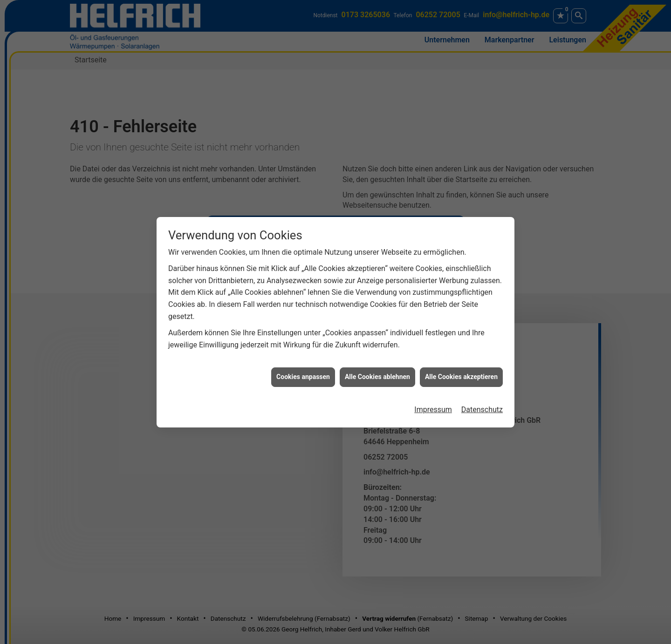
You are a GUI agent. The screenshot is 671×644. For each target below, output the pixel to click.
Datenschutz (482, 403)
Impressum (433, 403)
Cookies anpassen (303, 371)
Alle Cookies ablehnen (377, 371)
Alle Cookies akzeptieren (461, 371)
